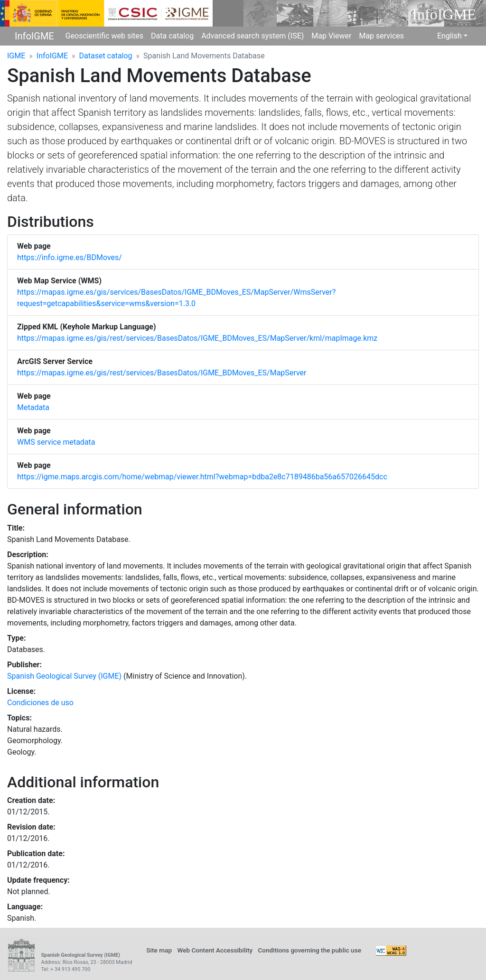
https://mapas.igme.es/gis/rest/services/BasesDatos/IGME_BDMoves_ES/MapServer (162, 373)
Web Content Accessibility (215, 950)
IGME (16, 56)
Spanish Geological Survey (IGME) (64, 676)
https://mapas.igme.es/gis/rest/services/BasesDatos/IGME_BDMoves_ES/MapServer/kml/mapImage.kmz (197, 338)
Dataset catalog (106, 56)
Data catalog (172, 36)
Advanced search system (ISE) (252, 36)
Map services (381, 36)
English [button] (449, 36)
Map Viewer (331, 36)
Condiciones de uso (40, 703)
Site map (159, 950)
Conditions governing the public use (309, 950)
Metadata (33, 407)
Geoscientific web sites (104, 36)
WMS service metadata (56, 442)
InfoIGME (34, 36)
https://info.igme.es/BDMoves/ (70, 257)
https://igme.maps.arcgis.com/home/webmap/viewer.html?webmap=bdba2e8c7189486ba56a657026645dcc (202, 477)
